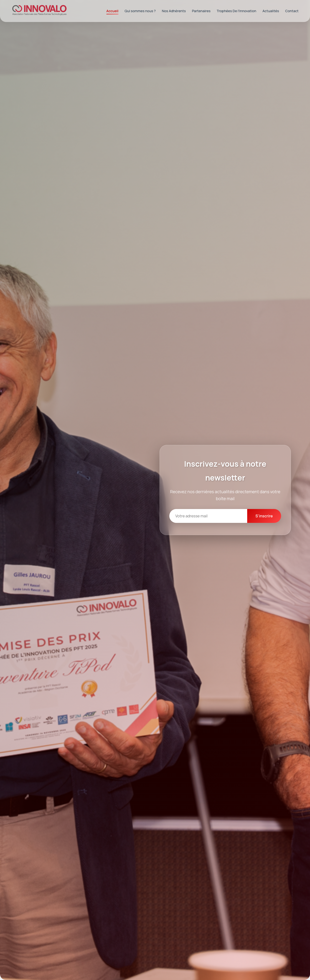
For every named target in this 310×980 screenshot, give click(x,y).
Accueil (112, 11)
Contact (292, 11)
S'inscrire (264, 516)
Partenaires (201, 11)
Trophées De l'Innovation (236, 11)
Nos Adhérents (174, 11)
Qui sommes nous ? (140, 11)
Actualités (271, 11)
